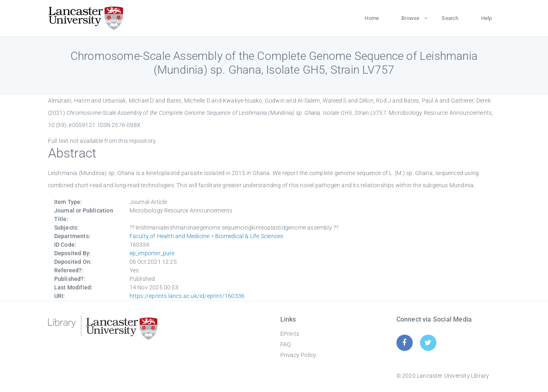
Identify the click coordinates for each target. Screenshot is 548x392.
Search (450, 18)
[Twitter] (428, 343)
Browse (410, 18)
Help (487, 18)
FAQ (286, 344)
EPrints (290, 334)
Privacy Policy (298, 355)
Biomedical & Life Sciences (249, 236)
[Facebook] (404, 343)
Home (372, 18)
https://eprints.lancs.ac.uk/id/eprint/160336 (187, 296)
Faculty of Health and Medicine (170, 236)
